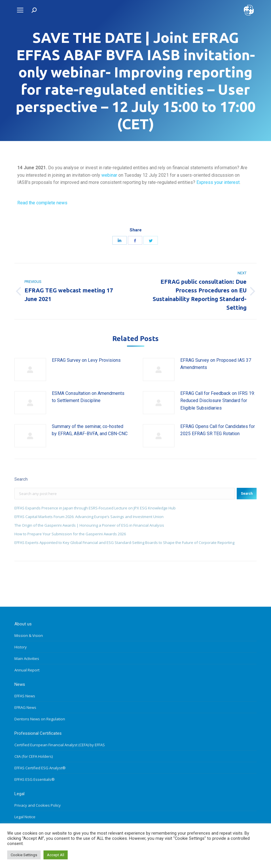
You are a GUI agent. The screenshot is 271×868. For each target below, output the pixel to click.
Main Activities (27, 658)
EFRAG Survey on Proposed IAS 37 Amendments (216, 364)
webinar (109, 175)
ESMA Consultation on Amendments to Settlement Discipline (88, 397)
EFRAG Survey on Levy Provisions (86, 360)
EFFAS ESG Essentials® (35, 779)
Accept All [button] (56, 855)
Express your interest (218, 182)
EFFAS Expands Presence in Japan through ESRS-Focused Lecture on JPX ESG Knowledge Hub (95, 508)
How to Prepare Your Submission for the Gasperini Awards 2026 (70, 534)
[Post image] (30, 370)
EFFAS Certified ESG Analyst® (40, 768)
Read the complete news (42, 203)
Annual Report (27, 670)
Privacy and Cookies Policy (38, 805)
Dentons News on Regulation (40, 719)
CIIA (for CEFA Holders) (34, 756)
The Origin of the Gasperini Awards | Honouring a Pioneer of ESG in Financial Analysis (89, 525)
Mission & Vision (29, 635)
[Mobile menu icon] (20, 10)
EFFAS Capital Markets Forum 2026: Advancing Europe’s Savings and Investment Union (89, 517)
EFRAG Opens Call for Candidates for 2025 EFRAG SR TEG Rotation (218, 430)
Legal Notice (25, 817)
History (21, 647)
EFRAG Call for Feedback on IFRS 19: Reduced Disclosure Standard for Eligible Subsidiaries (218, 401)
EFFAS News (25, 696)
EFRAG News (25, 707)
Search (247, 494)
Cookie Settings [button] (24, 855)
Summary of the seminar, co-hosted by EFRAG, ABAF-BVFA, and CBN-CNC (90, 430)
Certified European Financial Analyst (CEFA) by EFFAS (60, 745)
